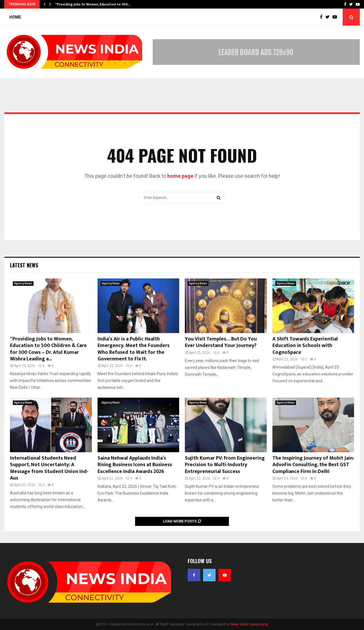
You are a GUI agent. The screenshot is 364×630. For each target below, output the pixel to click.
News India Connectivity (249, 624)
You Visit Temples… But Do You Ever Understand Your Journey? (221, 342)
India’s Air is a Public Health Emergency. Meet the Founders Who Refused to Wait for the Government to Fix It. (134, 349)
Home (15, 17)
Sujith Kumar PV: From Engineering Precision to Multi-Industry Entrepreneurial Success (225, 465)
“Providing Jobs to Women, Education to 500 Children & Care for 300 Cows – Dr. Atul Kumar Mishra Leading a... (48, 349)
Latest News (24, 265)
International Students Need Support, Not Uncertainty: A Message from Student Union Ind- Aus (49, 468)
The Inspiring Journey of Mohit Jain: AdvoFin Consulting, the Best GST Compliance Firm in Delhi (313, 465)
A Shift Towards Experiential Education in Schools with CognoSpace (305, 346)
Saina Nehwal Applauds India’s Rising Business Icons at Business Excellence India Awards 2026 (135, 465)
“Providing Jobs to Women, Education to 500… (93, 4)
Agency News (23, 283)
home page (180, 176)
